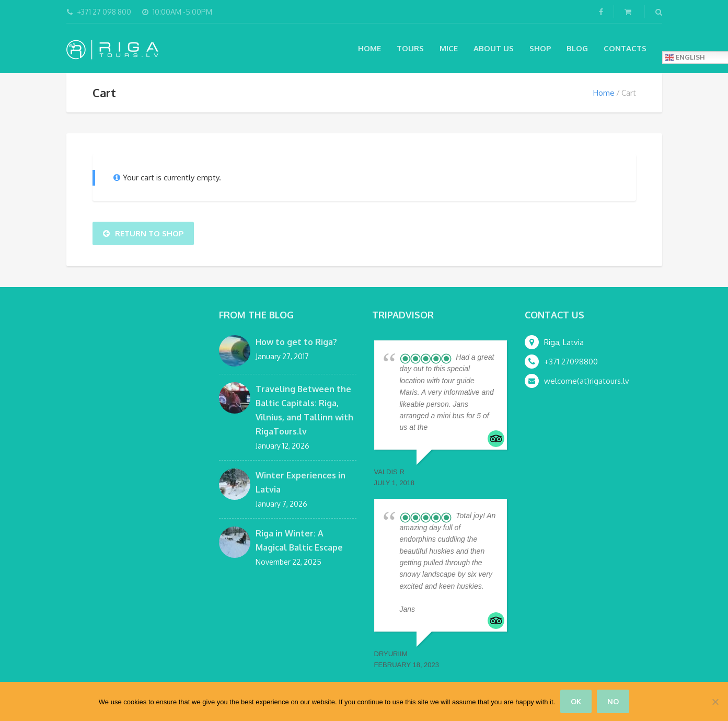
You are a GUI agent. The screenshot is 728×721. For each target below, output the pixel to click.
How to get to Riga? (296, 342)
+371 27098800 (571, 362)
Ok (576, 701)
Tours (410, 48)
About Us (494, 48)
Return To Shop (143, 233)
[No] (715, 702)
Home (369, 48)
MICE (449, 48)
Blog (577, 48)
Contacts (625, 48)
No (613, 701)
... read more (448, 427)
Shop (540, 48)
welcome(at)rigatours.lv (587, 381)
